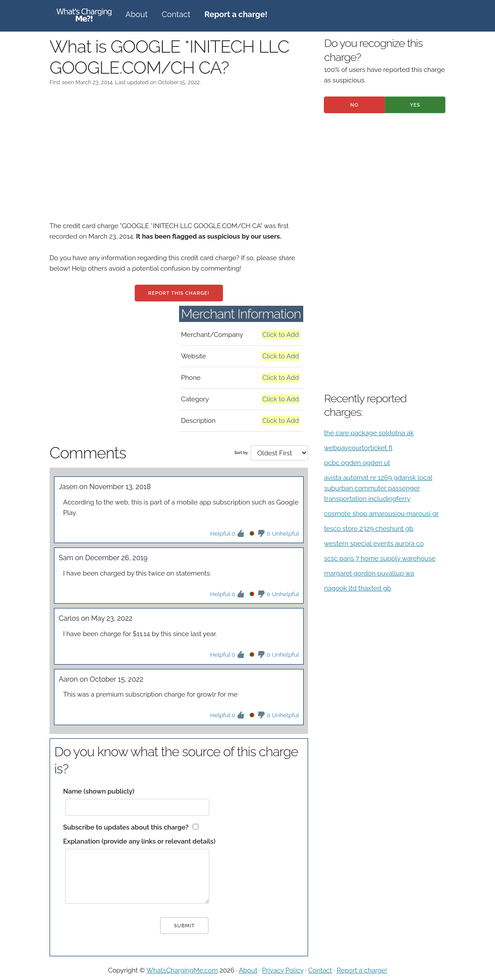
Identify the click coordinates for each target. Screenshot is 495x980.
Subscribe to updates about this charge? (126, 827)
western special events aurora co (374, 544)
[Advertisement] (179, 159)
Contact (176, 14)
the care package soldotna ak (369, 433)
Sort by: (241, 453)
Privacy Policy (283, 970)
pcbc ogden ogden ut (357, 463)
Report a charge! (362, 970)
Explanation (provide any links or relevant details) (139, 841)
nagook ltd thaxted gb (357, 588)
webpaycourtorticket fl (358, 448)
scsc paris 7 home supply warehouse (380, 558)
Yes (415, 105)
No (354, 105)
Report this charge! (179, 293)
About (137, 14)
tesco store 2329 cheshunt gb (369, 529)
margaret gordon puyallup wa (369, 573)
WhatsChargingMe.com (182, 970)
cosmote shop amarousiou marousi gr (381, 514)
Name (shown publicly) (99, 791)
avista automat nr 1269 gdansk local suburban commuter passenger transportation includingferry (378, 488)
